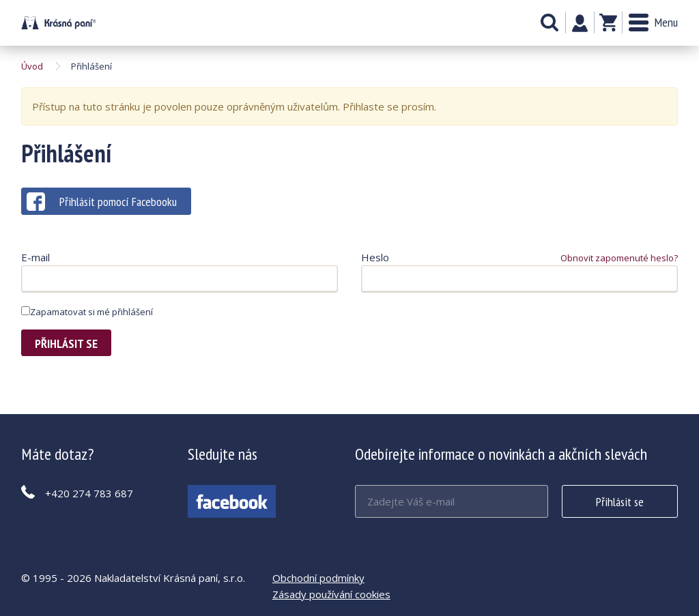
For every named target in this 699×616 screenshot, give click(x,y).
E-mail (35, 257)
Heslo (375, 257)
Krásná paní (58, 23)
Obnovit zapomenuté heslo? (619, 258)
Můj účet (580, 23)
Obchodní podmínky (318, 578)
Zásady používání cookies (331, 594)
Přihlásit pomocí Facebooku (102, 202)
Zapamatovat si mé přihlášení (87, 312)
